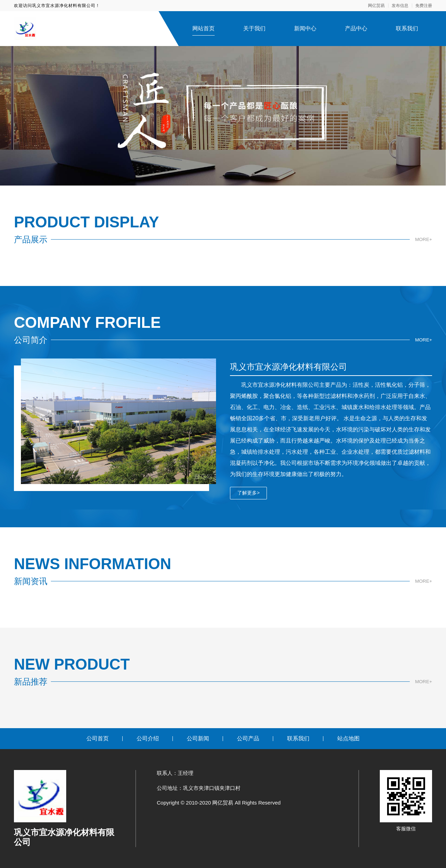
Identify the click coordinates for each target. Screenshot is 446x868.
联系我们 (407, 28)
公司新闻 (198, 738)
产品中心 (356, 28)
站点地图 (348, 738)
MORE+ (423, 239)
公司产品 (248, 738)
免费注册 (424, 6)
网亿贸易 (376, 6)
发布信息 (400, 6)
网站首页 (203, 28)
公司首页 (98, 738)
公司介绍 (148, 738)
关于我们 (254, 28)
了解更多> (248, 493)
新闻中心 (305, 28)
